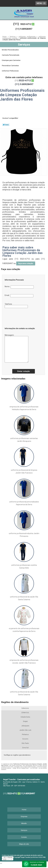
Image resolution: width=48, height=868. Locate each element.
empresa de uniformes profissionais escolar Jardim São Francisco (24, 662)
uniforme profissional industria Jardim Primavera (24, 535)
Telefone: (16, 306)
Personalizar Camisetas (11, 66)
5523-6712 (26, 24)
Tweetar (6, 125)
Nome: (19, 287)
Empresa (24, 816)
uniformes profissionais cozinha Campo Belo (24, 566)
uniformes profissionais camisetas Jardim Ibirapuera (24, 440)
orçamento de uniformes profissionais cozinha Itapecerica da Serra (24, 630)
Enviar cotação (24, 371)
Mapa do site (24, 844)
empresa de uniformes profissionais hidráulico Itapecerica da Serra (24, 408)
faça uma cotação (26, 263)
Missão (24, 823)
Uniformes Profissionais (10, 71)
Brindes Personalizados (10, 50)
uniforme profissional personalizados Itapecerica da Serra (24, 503)
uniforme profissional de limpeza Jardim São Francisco (24, 471)
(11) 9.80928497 (24, 29)
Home (24, 810)
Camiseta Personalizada (11, 55)
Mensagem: (16, 348)
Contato (24, 837)
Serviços (24, 45)
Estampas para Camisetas (11, 60)
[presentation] (20, 317)
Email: (19, 296)
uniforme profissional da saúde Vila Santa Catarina (24, 598)
